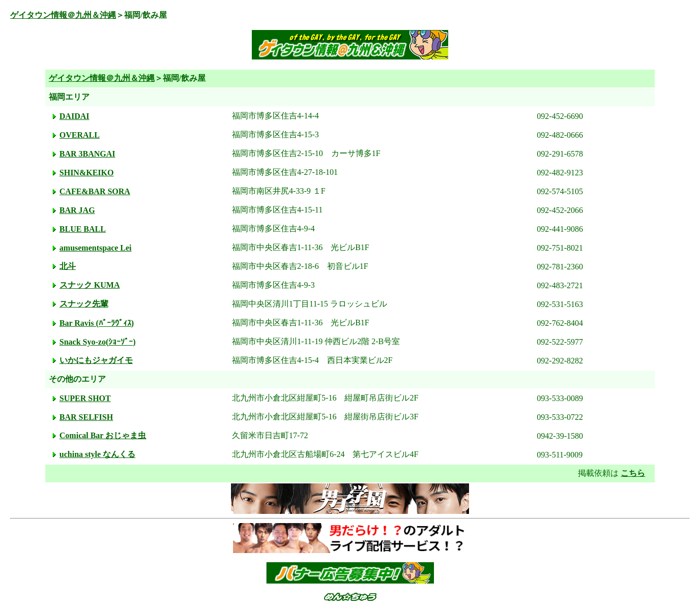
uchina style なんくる (97, 454)
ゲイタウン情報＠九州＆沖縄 (63, 15)
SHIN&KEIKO (87, 173)
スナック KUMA (90, 285)
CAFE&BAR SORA (95, 191)
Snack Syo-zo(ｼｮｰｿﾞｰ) (98, 342)
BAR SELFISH (86, 417)
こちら (633, 473)
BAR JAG (77, 210)
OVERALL (80, 135)
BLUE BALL (83, 229)
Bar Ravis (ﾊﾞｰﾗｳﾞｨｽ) (97, 323)
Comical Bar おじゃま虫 (103, 435)
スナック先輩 (84, 304)
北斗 (68, 266)
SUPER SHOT (85, 398)
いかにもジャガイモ (96, 360)
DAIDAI (75, 116)
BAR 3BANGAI (87, 154)
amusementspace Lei (96, 248)
